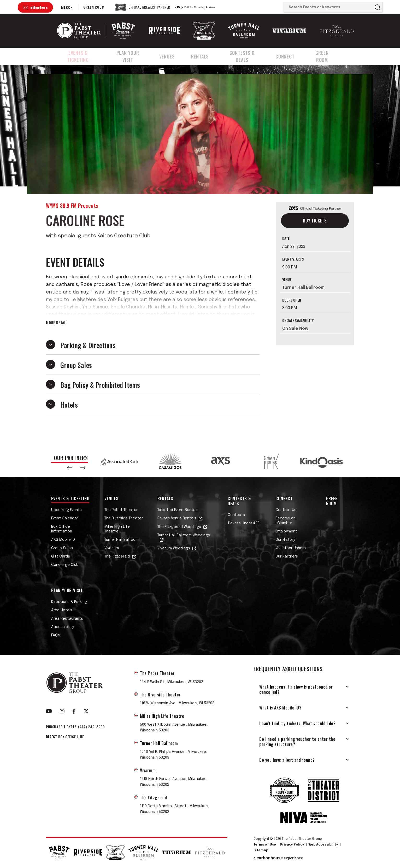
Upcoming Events (66, 510)
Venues (172, 56)
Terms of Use (265, 845)
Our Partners (287, 556)
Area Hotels (62, 610)
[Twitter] (86, 711)
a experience (278, 858)
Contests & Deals (248, 56)
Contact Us (286, 510)
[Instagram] (62, 711)
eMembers (39, 7)
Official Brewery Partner (149, 7)
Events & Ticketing (79, 56)
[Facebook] (74, 711)
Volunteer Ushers (291, 548)
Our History (285, 540)
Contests (236, 515)
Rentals (204, 56)
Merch (67, 7)
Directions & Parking (69, 602)
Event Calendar (65, 518)
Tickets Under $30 (244, 523)
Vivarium (112, 548)
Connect (292, 56)
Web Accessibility (323, 845)
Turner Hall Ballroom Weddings (184, 535)
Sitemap (261, 851)
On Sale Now (295, 329)
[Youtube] (49, 711)
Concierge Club (65, 565)
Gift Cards (61, 556)
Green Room (94, 7)
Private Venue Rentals (177, 518)
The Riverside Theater (124, 518)
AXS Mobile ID (63, 540)
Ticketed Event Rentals (178, 510)
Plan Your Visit (132, 56)
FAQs (55, 635)
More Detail (57, 322)
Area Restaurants (67, 619)
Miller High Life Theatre (117, 529)
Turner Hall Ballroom (303, 288)
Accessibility (63, 627)
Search (378, 7)
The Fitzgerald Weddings (179, 527)
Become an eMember (286, 521)
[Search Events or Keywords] (328, 7)
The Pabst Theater (121, 510)
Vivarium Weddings (174, 548)
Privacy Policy (292, 845)
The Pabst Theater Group (79, 31)
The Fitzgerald (117, 556)
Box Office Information (62, 529)
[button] (70, 468)
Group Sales (62, 548)
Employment (286, 531)
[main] (200, 254)
